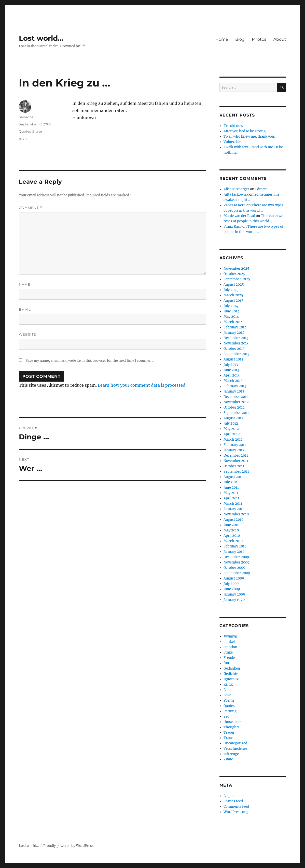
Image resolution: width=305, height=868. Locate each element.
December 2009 (236, 557)
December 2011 (236, 455)
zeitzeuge (231, 754)
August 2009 (234, 578)
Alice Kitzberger (236, 189)
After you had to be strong (245, 131)
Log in (229, 796)
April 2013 (232, 375)
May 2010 (231, 530)
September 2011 (236, 472)
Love (227, 695)
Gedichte (231, 674)
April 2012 (232, 434)
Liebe (228, 690)
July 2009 (231, 584)
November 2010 (236, 514)
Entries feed (233, 801)
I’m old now (233, 126)
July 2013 (231, 365)
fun (226, 663)
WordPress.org (236, 812)
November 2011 (236, 461)
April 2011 (231, 498)
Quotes (25, 131)
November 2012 (236, 402)
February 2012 (235, 445)
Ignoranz (231, 679)
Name (25, 284)
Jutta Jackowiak (236, 194)
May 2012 (231, 429)
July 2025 (231, 290)
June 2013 (231, 370)
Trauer (229, 733)
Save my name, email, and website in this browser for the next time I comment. (90, 361)
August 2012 (233, 418)
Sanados (26, 117)
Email (25, 309)
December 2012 (236, 397)
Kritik (228, 684)
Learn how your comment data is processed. (142, 385)
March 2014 (233, 322)
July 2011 (231, 482)
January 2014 (234, 333)
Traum (229, 738)
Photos (259, 39)
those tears (233, 722)
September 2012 (237, 413)
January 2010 (234, 552)
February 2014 (235, 327)
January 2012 (234, 450)
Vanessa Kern (235, 205)
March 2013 (233, 381)
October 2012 (234, 407)
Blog (240, 39)
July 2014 (231, 306)
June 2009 (232, 589)
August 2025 (234, 285)
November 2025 (236, 269)
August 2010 (233, 520)
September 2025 (237, 279)
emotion (230, 647)
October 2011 (234, 466)
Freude (229, 658)
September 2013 (236, 354)
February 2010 (235, 546)
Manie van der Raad (239, 216)
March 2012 (233, 439)
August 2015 (233, 301)
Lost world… (41, 38)
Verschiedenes (235, 749)
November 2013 (236, 343)
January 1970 (234, 600)
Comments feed (236, 807)
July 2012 (231, 423)
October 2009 (234, 568)
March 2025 (233, 295)
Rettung (230, 711)
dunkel (229, 642)
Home (222, 39)
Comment (30, 208)
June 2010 (231, 525)
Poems (229, 700)
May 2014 (231, 317)
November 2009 (237, 562)
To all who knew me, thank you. (249, 136)
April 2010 (232, 536)
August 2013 (233, 359)
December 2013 (236, 338)
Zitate (37, 131)
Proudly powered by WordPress (68, 846)
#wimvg (230, 636)
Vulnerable (232, 142)
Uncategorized (235, 743)
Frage (228, 652)
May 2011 (231, 493)
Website (27, 334)
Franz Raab (233, 227)
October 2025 (234, 274)
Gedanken (232, 668)
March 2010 (233, 541)
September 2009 (237, 573)
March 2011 (233, 504)
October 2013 (234, 349)
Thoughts (232, 727)
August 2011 (233, 477)
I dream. (262, 189)
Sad (226, 717)
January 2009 (234, 594)
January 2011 (234, 509)
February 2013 (235, 386)
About (280, 39)
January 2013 (234, 391)
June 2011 (231, 488)
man (23, 138)
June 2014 (231, 311)
